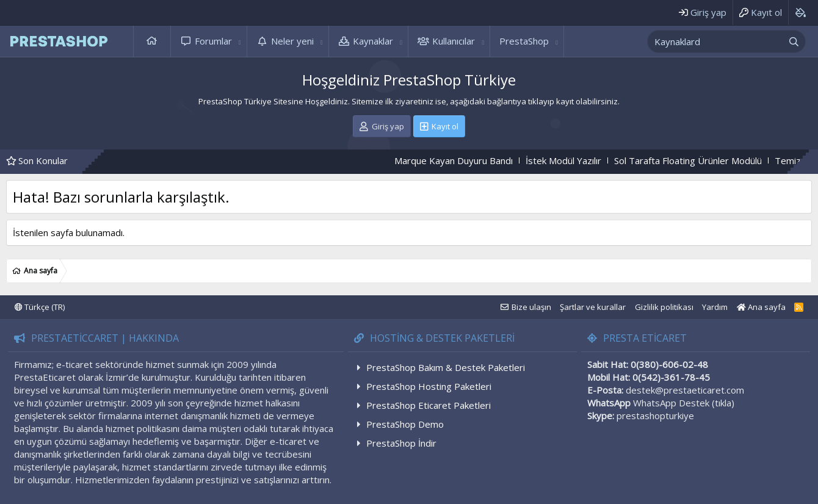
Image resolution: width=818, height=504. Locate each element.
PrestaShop (524, 41)
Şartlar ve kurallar (593, 307)
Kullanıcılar (454, 41)
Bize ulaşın (531, 307)
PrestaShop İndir (401, 443)
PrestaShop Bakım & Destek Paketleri (446, 367)
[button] (240, 41)
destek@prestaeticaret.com (685, 390)
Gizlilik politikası (664, 307)
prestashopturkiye (655, 416)
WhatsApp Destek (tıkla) (684, 403)
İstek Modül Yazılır (573, 160)
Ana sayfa (152, 41)
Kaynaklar (373, 41)
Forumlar (213, 41)
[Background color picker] (800, 13)
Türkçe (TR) (40, 307)
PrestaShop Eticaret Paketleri (429, 405)
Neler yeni (292, 41)
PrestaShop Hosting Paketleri (429, 386)
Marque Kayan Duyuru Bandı (463, 160)
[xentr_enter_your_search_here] (715, 41)
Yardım (715, 307)
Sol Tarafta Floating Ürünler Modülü (698, 160)
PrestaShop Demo (405, 424)
